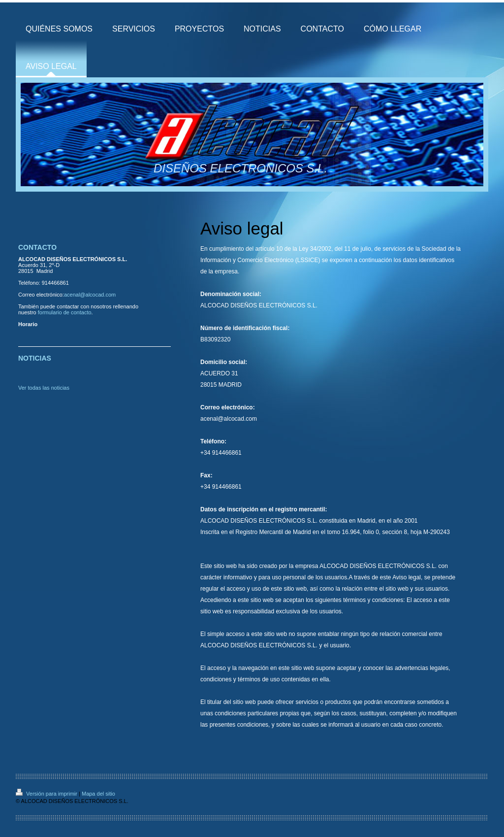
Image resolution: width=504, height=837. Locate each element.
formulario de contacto (65, 312)
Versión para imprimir (47, 794)
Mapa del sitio (98, 794)
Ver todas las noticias (44, 388)
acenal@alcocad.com (90, 295)
